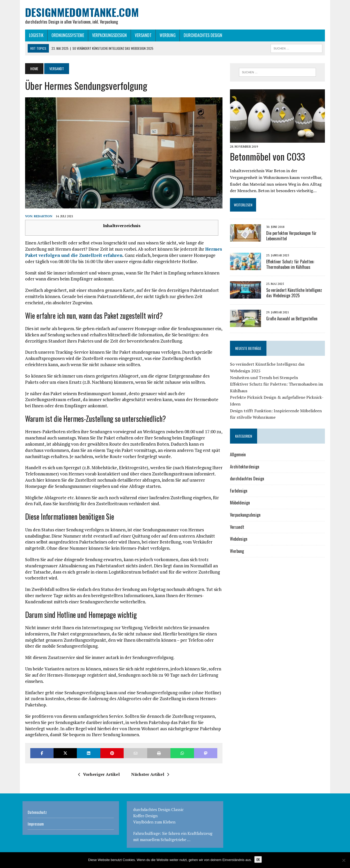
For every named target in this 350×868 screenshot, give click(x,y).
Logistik (34, 35)
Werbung (165, 35)
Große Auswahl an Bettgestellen (293, 320)
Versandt (141, 35)
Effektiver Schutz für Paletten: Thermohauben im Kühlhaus (291, 266)
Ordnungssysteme (65, 35)
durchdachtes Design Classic (158, 812)
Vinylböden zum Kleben (154, 824)
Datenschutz (37, 814)
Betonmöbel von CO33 (269, 158)
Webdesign (240, 540)
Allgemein (239, 456)
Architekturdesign (246, 468)
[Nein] (344, 860)
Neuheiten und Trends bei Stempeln (265, 379)
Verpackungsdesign (107, 35)
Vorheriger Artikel (98, 777)
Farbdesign (240, 492)
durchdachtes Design (200, 35)
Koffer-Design (145, 818)
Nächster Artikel (149, 777)
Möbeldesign (241, 504)
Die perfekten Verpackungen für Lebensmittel (292, 237)
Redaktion (40, 218)
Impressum (36, 826)
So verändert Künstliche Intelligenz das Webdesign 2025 (295, 294)
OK (258, 859)
